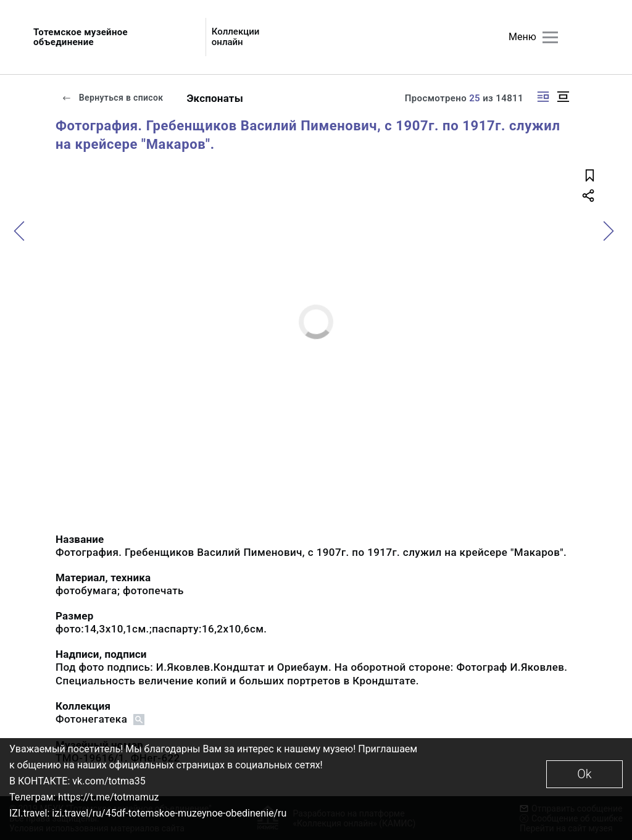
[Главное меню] (550, 37)
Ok (584, 774)
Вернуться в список (112, 98)
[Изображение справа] (543, 97)
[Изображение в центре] (563, 97)
